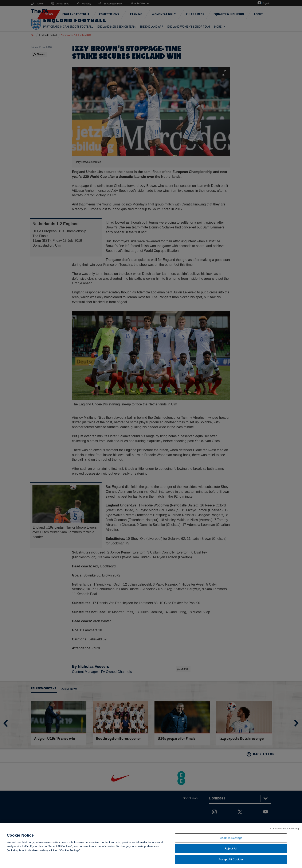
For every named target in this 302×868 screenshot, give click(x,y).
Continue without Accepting (285, 833)
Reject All (231, 853)
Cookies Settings (231, 842)
